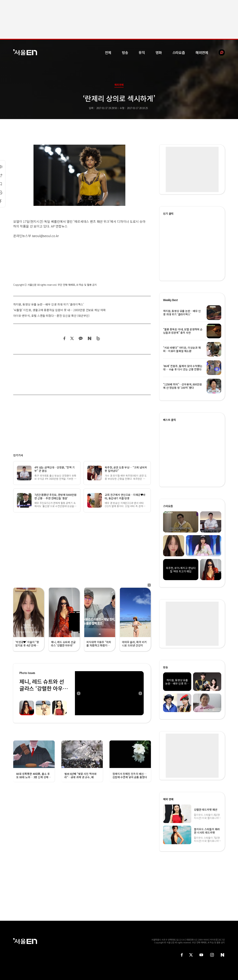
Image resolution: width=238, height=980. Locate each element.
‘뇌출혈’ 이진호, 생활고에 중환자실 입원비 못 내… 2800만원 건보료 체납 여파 (59, 310)
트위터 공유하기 (72, 338)
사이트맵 (214, 940)
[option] (109, 693)
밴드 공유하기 (98, 338)
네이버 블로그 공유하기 (89, 338)
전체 (108, 52)
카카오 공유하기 (81, 338)
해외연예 (202, 52)
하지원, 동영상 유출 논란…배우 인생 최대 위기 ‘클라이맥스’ (49, 304)
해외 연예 (168, 799)
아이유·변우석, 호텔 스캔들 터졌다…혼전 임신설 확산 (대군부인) (51, 316)
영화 (159, 52)
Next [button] (140, 693)
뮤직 (142, 52)
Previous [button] (78, 693)
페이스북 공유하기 (65, 338)
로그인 (222, 940)
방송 (125, 52)
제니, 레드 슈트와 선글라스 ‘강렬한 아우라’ (42, 688)
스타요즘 (179, 52)
